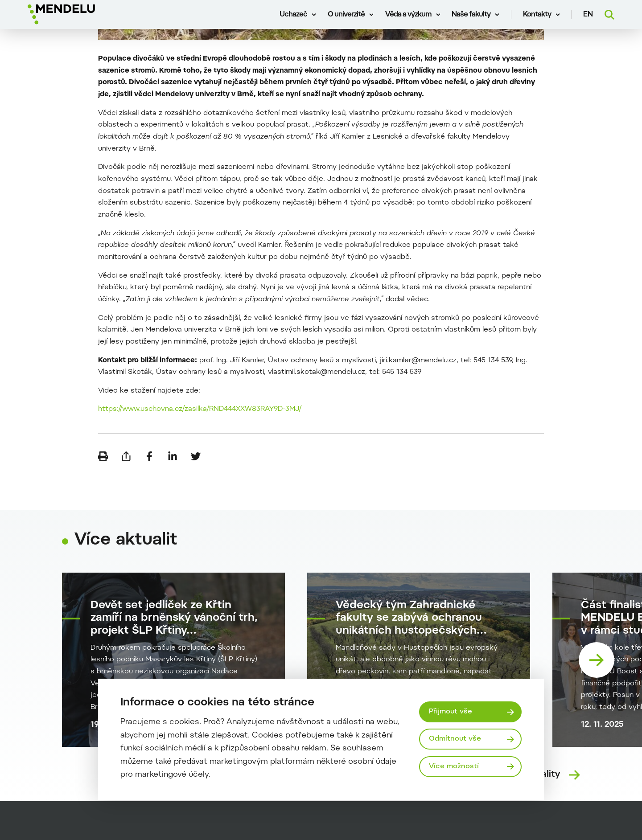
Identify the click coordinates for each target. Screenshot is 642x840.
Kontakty (537, 15)
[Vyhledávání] (609, 15)
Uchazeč (293, 15)
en (588, 15)
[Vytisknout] (103, 456)
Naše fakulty (471, 15)
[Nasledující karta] (597, 660)
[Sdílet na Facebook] (149, 456)
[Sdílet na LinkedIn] (173, 456)
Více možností (454, 766)
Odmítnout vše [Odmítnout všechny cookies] (455, 739)
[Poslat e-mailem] (126, 456)
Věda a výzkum (408, 15)
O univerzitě (346, 15)
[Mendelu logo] (80, 14)
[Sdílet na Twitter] (196, 456)
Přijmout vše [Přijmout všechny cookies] (451, 712)
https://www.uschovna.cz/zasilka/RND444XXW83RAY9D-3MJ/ (200, 409)
